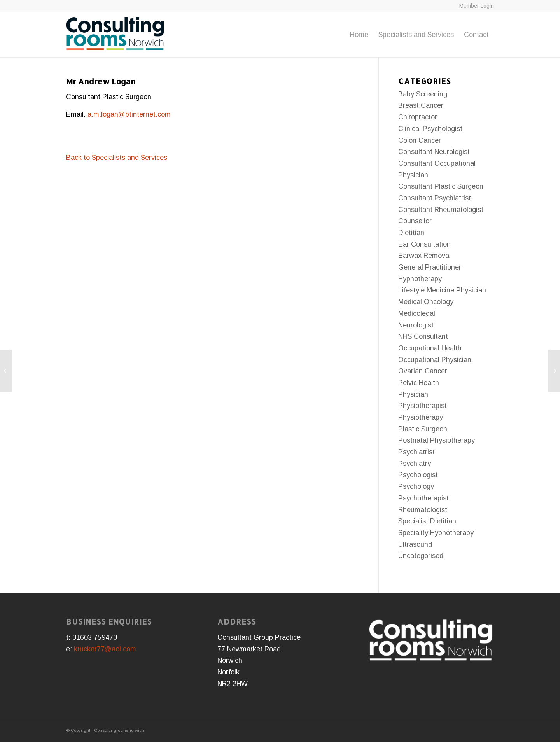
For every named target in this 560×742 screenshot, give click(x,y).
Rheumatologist (423, 510)
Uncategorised (421, 556)
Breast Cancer (421, 105)
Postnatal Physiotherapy (437, 440)
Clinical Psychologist (430, 129)
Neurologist (416, 325)
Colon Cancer (420, 140)
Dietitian (411, 233)
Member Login (477, 6)
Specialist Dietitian (427, 521)
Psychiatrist (416, 452)
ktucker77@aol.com (105, 649)
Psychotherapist (423, 498)
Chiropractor (418, 117)
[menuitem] (359, 35)
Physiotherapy (421, 417)
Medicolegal (417, 313)
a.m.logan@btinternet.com (129, 114)
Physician (413, 394)
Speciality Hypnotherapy (436, 533)
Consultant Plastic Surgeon (441, 186)
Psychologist (418, 475)
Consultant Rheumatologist (441, 210)
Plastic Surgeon (423, 429)
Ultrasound (415, 544)
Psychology (416, 486)
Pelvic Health (419, 383)
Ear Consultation (424, 244)
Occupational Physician (435, 360)
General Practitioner (430, 267)
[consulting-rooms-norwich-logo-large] (115, 35)
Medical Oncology (426, 302)
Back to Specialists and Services (117, 157)
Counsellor (415, 221)
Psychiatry (415, 464)
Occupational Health (430, 348)
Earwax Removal (424, 255)
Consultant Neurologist (434, 152)
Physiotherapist (423, 406)
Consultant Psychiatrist (435, 198)
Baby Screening (423, 94)
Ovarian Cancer (423, 371)
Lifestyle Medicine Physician (442, 290)
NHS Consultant (423, 336)
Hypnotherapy (420, 279)
